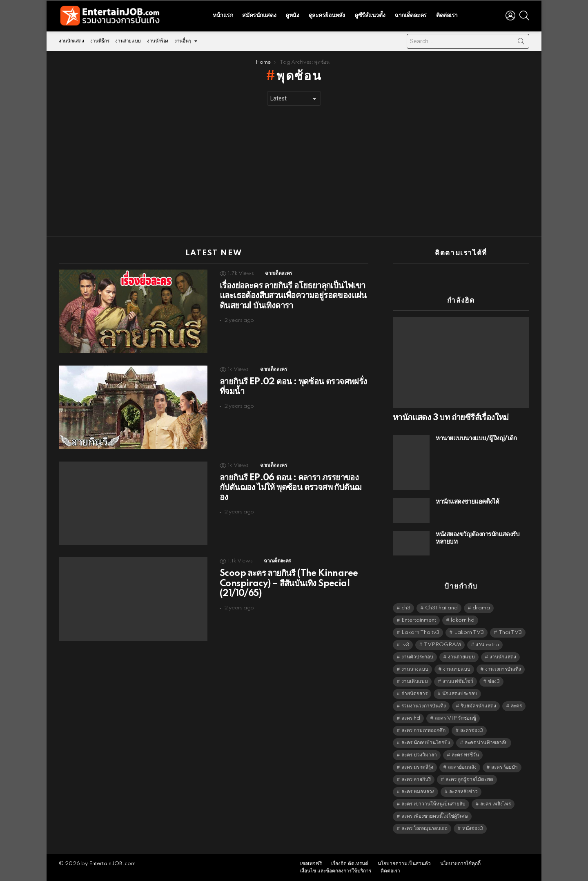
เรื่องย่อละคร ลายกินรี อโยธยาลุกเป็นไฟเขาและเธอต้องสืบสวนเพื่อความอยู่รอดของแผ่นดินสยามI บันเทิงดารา (293, 296)
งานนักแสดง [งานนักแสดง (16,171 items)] (503, 657)
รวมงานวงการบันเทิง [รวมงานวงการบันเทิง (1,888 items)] (424, 706)
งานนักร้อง (158, 41)
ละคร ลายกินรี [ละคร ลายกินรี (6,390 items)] (416, 780)
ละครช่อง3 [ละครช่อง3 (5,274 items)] (472, 730)
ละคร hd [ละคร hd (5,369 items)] (411, 718)
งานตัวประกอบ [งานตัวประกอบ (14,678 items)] (417, 657)
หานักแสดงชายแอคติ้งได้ (468, 502)
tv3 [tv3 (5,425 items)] (405, 645)
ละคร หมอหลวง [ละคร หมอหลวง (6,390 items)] (418, 792)
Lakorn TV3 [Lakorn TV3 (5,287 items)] (469, 632)
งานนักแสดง (71, 41)
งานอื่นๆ (183, 43)
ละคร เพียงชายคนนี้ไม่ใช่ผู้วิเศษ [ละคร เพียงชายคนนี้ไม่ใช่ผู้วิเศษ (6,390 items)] (435, 816)
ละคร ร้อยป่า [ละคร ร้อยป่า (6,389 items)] (504, 767)
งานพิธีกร (100, 41)
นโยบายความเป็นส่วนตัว (404, 864)
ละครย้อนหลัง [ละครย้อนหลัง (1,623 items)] (462, 767)
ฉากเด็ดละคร (411, 16)
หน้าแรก (223, 16)
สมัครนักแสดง (259, 16)
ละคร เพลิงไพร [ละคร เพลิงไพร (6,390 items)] (496, 804)
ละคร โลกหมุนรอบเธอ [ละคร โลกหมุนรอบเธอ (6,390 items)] (424, 829)
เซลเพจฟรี (311, 864)
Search (521, 43)
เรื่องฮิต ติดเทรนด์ (350, 864)
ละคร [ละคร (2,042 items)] (516, 706)
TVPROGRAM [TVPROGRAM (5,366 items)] (442, 645)
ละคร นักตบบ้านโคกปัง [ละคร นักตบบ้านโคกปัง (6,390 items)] (426, 743)
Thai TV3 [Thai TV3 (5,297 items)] (510, 632)
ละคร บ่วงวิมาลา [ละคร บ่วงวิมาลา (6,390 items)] (419, 755)
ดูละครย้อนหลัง (327, 16)
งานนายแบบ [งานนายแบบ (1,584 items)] (457, 669)
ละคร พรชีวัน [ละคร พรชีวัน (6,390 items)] (465, 755)
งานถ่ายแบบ (128, 41)
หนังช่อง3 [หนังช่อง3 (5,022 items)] (473, 829)
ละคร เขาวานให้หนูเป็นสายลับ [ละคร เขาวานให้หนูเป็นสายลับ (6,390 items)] (433, 804)
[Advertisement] (294, 171)
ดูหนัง (292, 16)
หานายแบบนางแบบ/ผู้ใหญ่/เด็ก (476, 438)
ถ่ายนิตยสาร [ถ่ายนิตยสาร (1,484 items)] (414, 694)
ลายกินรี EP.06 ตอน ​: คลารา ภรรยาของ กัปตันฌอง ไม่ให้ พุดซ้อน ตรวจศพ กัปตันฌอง (290, 488)
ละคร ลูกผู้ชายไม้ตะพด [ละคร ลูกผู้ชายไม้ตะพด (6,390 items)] (469, 780)
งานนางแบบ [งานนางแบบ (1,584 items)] (415, 669)
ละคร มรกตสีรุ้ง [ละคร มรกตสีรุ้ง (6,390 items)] (417, 767)
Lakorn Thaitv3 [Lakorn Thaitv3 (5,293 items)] (420, 632)
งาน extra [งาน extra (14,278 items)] (487, 645)
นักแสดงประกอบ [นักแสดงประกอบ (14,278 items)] (460, 694)
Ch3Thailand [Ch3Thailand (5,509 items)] (441, 608)
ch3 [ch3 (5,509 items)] (406, 608)
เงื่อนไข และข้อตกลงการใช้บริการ (336, 871)
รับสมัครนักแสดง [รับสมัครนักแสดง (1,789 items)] (478, 706)
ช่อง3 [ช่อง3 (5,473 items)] (494, 681)
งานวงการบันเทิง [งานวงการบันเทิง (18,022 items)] (503, 669)
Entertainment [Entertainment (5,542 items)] (419, 620)
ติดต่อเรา (447, 16)
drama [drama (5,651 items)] (481, 608)
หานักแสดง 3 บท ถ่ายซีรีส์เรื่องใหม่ (451, 418)
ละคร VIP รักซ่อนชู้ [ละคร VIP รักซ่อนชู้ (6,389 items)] (455, 718)
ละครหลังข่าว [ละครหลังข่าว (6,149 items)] (463, 792)
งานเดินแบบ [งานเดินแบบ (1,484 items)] (415, 681)
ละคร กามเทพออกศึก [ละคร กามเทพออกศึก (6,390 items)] (423, 730)
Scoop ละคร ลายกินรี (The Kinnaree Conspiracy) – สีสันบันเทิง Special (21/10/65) (289, 583)
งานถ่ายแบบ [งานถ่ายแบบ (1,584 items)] (461, 657)
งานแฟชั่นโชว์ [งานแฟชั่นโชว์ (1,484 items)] (458, 681)
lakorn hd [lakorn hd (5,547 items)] (463, 620)
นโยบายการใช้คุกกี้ (460, 864)
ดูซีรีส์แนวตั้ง (370, 16)
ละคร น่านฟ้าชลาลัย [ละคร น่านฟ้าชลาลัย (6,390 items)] (486, 743)
